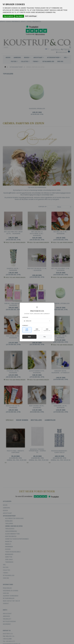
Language (25, 317)
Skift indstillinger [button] (31, 16)
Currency (25, 326)
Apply (29, 337)
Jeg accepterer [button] (9, 16)
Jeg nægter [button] (19, 16)
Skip (45, 337)
